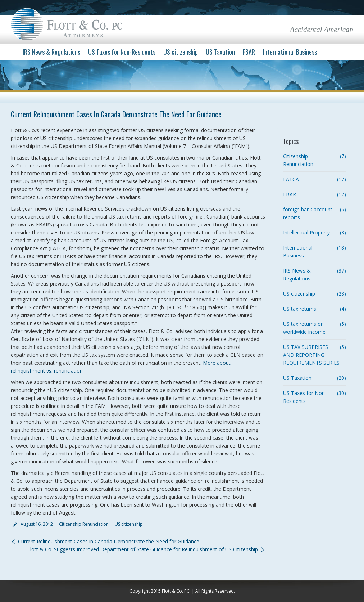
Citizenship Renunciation (84, 524)
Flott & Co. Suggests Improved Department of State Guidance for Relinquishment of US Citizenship (143, 549)
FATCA (291, 179)
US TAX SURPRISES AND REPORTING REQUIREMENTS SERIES (311, 355)
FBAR (290, 194)
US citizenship (129, 524)
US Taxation (297, 378)
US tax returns (300, 309)
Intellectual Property (306, 232)
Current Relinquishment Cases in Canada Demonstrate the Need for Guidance (109, 541)
